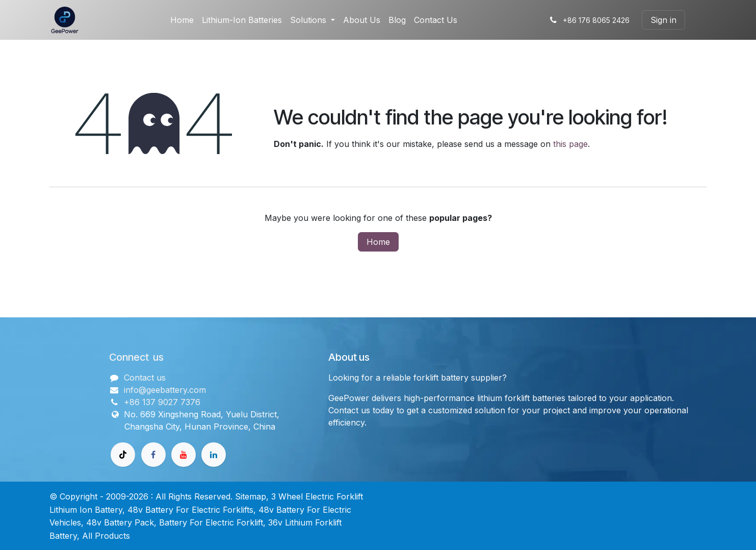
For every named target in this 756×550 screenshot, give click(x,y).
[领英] (214, 455)
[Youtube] (184, 455)
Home (378, 242)
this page (570, 144)
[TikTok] (123, 455)
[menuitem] (182, 20)
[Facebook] (153, 455)
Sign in (663, 20)
